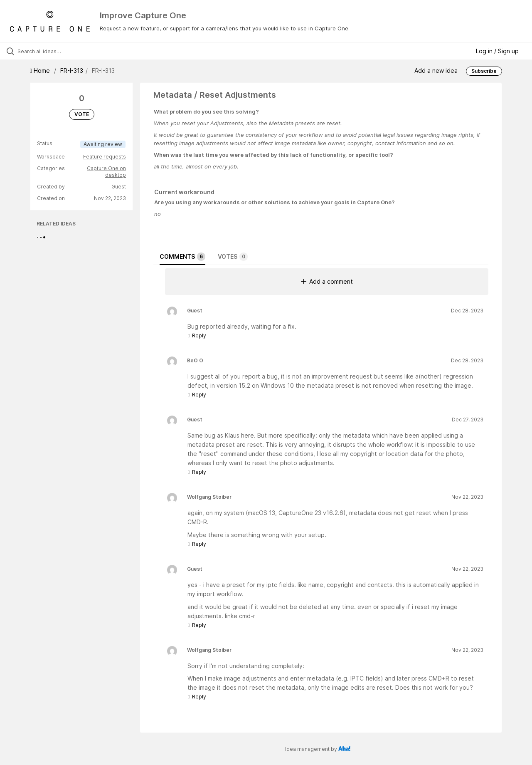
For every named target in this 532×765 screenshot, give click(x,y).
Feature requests (105, 157)
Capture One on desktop (106, 172)
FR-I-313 (72, 71)
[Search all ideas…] (64, 51)
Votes (233, 257)
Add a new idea (436, 71)
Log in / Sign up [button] (497, 51)
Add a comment (327, 281)
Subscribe (484, 71)
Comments (182, 257)
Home (41, 71)
